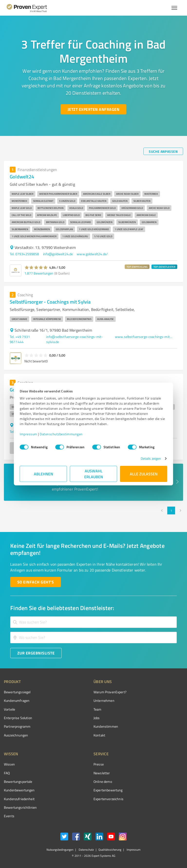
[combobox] (93, 622)
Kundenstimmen (106, 726)
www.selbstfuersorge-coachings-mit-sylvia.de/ (144, 337)
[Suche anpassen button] (163, 151)
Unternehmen (104, 700)
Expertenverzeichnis (108, 799)
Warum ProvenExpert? (110, 692)
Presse (99, 764)
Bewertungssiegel (17, 692)
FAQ (7, 773)
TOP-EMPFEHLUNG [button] (137, 267)
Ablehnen (43, 474)
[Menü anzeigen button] (174, 8)
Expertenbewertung (108, 790)
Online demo (103, 781)
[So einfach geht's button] (36, 582)
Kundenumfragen (17, 700)
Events (9, 816)
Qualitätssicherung (110, 850)
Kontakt (99, 735)
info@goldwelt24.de (58, 254)
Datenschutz (86, 850)
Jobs (97, 718)
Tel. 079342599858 (24, 254)
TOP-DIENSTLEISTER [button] (164, 267)
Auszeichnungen (16, 735)
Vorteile (9, 709)
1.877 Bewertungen (39, 273)
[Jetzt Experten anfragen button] (93, 109)
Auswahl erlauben (94, 474)
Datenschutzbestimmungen (61, 434)
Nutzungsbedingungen (60, 850)
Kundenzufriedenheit (19, 799)
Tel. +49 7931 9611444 (20, 339)
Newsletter (102, 773)
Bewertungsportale (18, 781)
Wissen (9, 764)
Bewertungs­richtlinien (20, 807)
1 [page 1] (171, 511)
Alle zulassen (144, 474)
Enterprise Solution (18, 718)
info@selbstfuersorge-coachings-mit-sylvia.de (75, 339)
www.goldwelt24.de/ (92, 254)
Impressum (28, 434)
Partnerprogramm (17, 726)
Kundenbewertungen (19, 790)
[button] (36, 267)
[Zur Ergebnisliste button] (36, 653)
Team (98, 709)
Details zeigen (151, 458)
